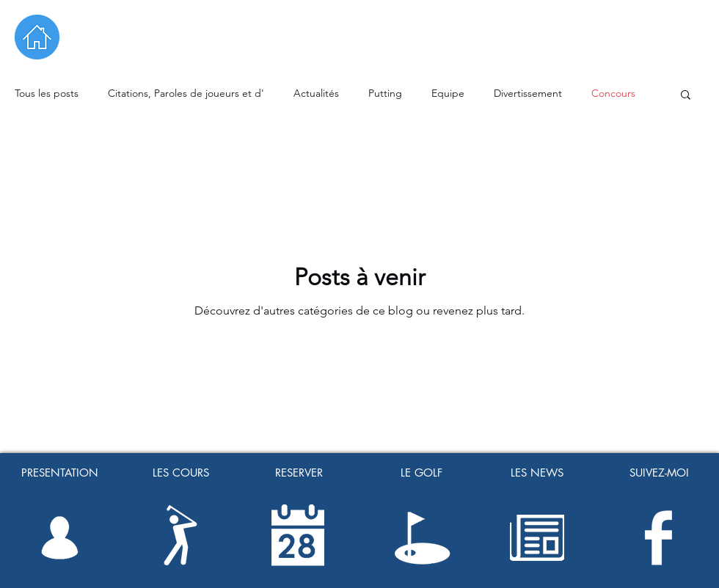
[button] (686, 96)
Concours (613, 93)
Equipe (448, 93)
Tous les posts (47, 93)
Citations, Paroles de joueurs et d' (186, 93)
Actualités (316, 93)
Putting (385, 93)
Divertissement (528, 93)
